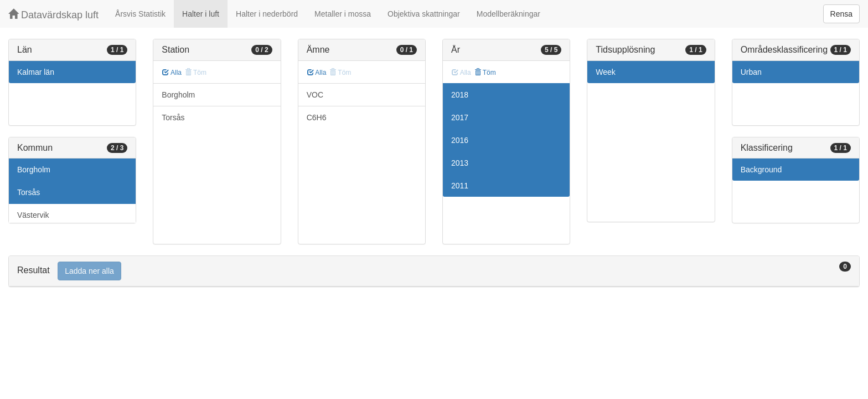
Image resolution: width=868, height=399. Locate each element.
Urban (751, 72)
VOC (315, 95)
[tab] (434, 271)
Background (761, 170)
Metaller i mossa (343, 14)
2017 (460, 117)
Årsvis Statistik (140, 14)
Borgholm (34, 170)
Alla (172, 73)
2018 (460, 95)
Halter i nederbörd (267, 14)
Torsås (29, 192)
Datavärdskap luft (53, 15)
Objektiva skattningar (424, 14)
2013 (460, 163)
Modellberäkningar (508, 14)
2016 (460, 140)
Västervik (33, 215)
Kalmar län (36, 72)
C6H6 (317, 117)
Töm (485, 73)
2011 (460, 186)
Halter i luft (201, 14)
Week (606, 72)
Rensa (841, 14)
